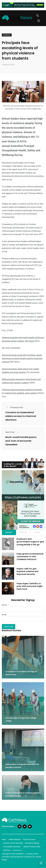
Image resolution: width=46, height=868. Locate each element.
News (4, 839)
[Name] (23, 609)
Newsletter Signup (32, 843)
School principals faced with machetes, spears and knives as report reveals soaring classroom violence (22, 358)
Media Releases (15, 839)
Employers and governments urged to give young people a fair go (30, 542)
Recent (9, 532)
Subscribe (9, 626)
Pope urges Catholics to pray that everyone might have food (30, 586)
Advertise (7, 850)
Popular (23, 532)
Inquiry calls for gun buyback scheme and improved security (27, 571)
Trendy (37, 532)
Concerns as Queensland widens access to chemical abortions (21, 416)
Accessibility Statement (12, 847)
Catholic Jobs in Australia (13, 843)
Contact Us (17, 850)
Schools (7, 35)
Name (5, 605)
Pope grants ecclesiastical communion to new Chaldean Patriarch (30, 557)
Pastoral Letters (29, 839)
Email (5, 615)
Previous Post (14, 407)
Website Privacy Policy (32, 847)
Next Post (12, 432)
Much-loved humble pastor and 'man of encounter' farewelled (21, 441)
